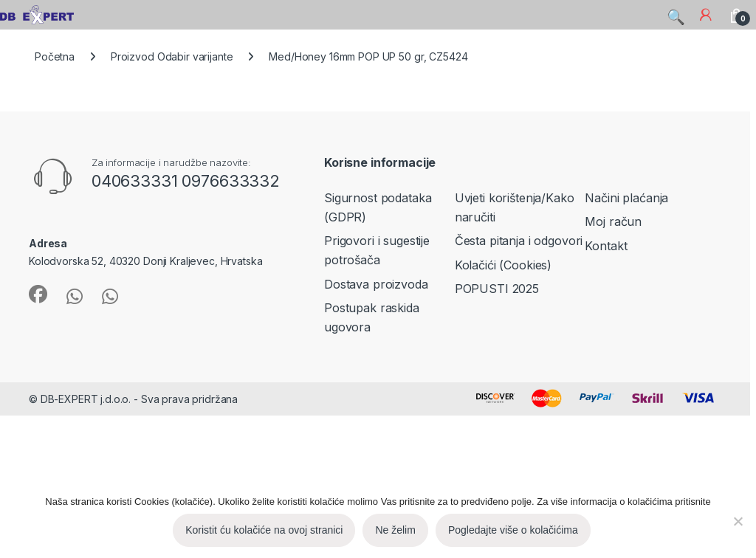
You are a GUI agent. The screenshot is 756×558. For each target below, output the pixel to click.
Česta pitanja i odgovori (519, 241)
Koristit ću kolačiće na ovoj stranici (264, 530)
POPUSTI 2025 (497, 289)
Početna (55, 56)
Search (675, 14)
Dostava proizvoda (376, 284)
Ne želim (395, 530)
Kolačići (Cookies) (503, 265)
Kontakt (606, 246)
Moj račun (613, 221)
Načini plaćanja (626, 198)
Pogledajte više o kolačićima (513, 530)
